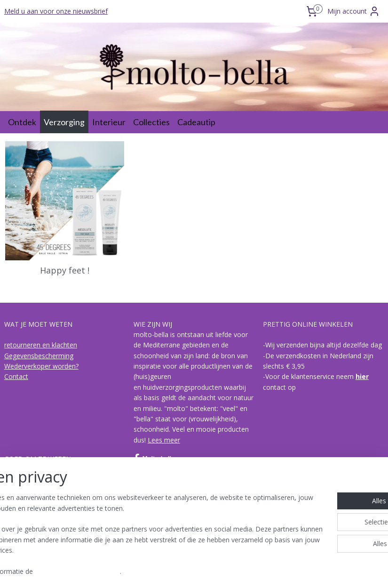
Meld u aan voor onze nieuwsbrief (56, 11)
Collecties (151, 122)
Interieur (109, 122)
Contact (16, 376)
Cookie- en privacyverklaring (151, 572)
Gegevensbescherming (39, 356)
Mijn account (354, 11)
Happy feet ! (65, 271)
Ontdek (22, 122)
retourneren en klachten (41, 345)
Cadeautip (196, 122)
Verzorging (64, 122)
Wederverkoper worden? (41, 366)
